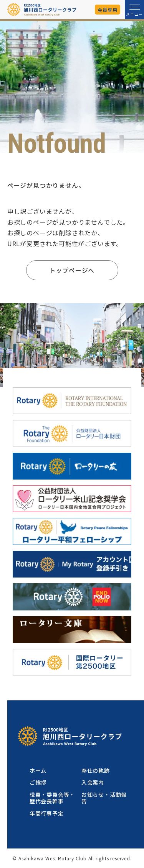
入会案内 (93, 782)
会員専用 (107, 10)
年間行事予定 (47, 813)
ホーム (38, 770)
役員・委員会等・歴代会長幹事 (52, 798)
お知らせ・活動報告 (104, 798)
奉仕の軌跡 (96, 770)
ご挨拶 (38, 782)
